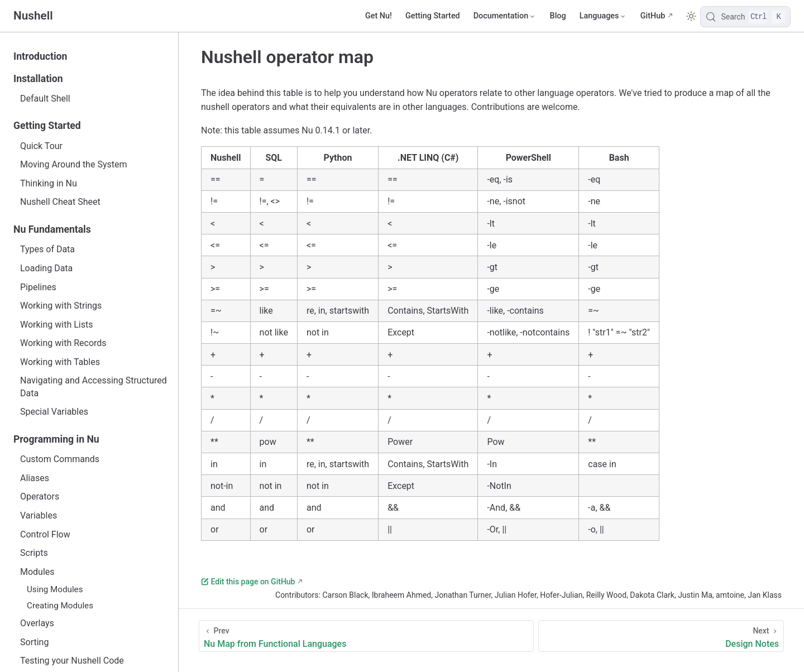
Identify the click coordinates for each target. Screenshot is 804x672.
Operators (40, 496)
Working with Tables (60, 362)
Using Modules (55, 589)
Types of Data (47, 249)
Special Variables (54, 412)
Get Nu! (379, 16)
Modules (37, 572)
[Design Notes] (661, 636)
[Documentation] (505, 16)
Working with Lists (56, 325)
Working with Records (63, 343)
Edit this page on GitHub (248, 582)
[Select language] (603, 16)
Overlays (37, 623)
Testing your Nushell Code (72, 661)
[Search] (745, 17)
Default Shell (45, 99)
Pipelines (38, 287)
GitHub (653, 16)
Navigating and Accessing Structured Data (94, 387)
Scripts (34, 553)
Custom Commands (60, 459)
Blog (558, 16)
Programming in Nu (56, 439)
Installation (38, 79)
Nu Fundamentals (52, 229)
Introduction (40, 56)
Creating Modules (60, 606)
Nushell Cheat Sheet (60, 202)
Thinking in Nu (49, 183)
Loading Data (46, 268)
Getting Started (433, 16)
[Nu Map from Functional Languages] (366, 636)
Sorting (34, 642)
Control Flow (45, 534)
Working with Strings (61, 306)
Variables (39, 515)
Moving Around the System (73, 164)
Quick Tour (41, 146)
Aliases (35, 478)
